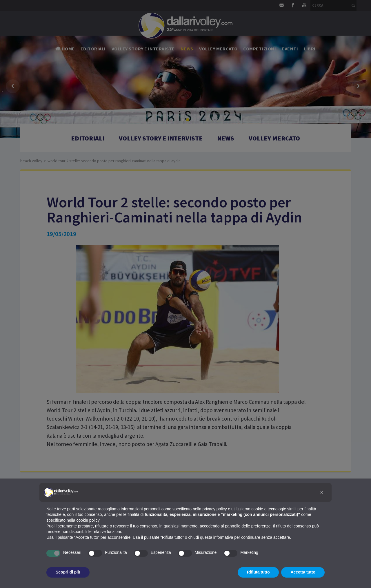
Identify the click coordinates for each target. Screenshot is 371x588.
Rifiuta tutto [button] (258, 572)
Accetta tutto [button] (303, 572)
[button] (322, 492)
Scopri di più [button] (68, 572)
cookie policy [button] (88, 520)
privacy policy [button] (215, 509)
